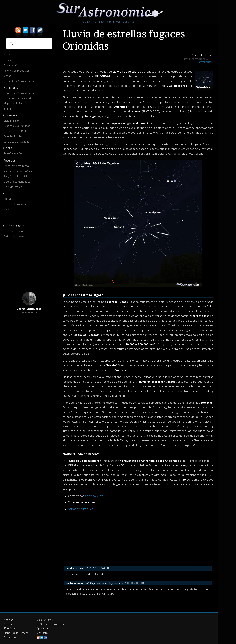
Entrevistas (10, 637)
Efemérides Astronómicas (19, 93)
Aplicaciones (44, 628)
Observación (11, 65)
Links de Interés (13, 187)
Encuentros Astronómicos (19, 81)
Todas (7, 60)
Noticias (8, 620)
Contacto (9, 199)
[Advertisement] (29, 264)
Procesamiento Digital (16, 166)
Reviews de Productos (17, 71)
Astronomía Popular (80, 509)
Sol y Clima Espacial (15, 176)
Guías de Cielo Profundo (18, 131)
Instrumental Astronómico (19, 171)
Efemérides (10, 628)
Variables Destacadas (16, 142)
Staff (6, 209)
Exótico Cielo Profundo (17, 126)
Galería (8, 624)
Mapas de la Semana (16, 103)
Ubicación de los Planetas (19, 98)
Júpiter (7, 109)
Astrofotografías (13, 153)
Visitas (7, 76)
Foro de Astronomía (15, 204)
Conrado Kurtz (94, 496)
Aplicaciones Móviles (16, 236)
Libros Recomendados (17, 182)
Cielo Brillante (12, 121)
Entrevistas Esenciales (16, 231)
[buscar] (29, 44)
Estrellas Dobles (13, 136)
